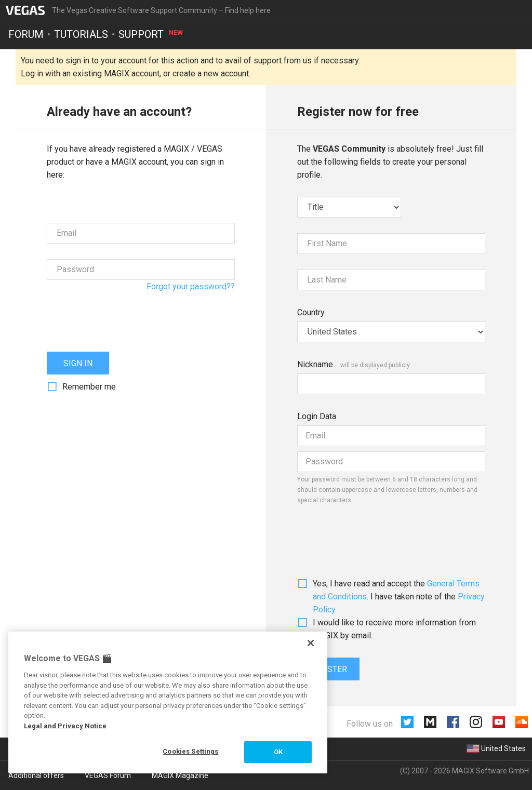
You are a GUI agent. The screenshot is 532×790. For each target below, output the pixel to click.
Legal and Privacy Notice (65, 726)
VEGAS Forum (108, 775)
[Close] (311, 643)
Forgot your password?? (191, 286)
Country (311, 312)
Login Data (317, 416)
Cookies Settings (190, 751)
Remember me (89, 387)
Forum (26, 34)
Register (328, 669)
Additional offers (36, 775)
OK (278, 752)
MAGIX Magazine (180, 775)
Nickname (315, 364)
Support (151, 34)
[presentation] (126, 316)
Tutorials (81, 34)
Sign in (78, 363)
